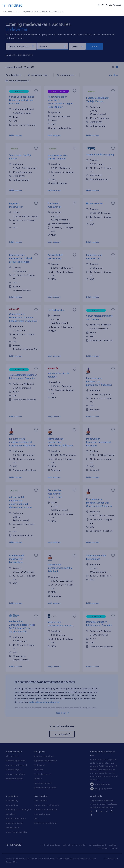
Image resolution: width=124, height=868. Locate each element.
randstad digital (13, 770)
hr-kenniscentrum (42, 774)
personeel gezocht (43, 783)
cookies (112, 845)
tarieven (38, 779)
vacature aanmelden (44, 756)
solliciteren (11, 814)
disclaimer (103, 848)
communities (12, 805)
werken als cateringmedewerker (44, 702)
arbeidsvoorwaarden (16, 818)
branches (38, 770)
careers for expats (14, 779)
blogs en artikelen (14, 823)
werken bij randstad (50, 845)
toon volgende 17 (62, 734)
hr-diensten (39, 765)
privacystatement (97, 845)
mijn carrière (41, 11)
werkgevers (27, 11)
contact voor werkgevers (46, 809)
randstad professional (16, 765)
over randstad (56, 11)
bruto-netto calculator (16, 832)
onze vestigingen (42, 814)
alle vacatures (12, 756)
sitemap (114, 848)
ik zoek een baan (11, 11)
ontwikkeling (12, 800)
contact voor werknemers (46, 805)
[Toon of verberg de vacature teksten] (115, 67)
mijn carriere (12, 796)
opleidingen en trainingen (18, 809)
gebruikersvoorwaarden (75, 845)
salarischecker (13, 827)
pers (36, 818)
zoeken (95, 46)
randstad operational (16, 761)
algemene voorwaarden (45, 761)
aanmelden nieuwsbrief (45, 788)
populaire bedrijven (15, 774)
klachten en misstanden (45, 823)
